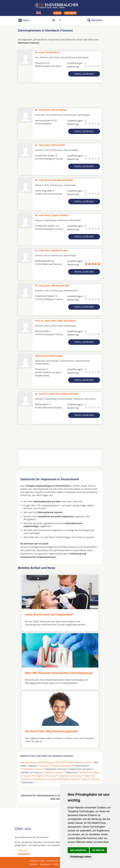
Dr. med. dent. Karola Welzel (51, 110)
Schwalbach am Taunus (44, 779)
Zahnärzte (97, 20)
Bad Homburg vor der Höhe (52, 762)
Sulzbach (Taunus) (90, 779)
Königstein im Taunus (45, 776)
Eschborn (45, 766)
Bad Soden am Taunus (80, 762)
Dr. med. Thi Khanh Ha (47, 52)
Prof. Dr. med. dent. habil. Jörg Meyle (55, 321)
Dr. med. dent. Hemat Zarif (50, 145)
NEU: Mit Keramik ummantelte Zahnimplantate (59, 673)
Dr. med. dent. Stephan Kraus (51, 250)
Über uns (23, 850)
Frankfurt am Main (62, 766)
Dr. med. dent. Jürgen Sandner (52, 215)
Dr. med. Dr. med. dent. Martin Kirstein (57, 394)
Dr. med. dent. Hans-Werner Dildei (54, 180)
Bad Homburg (28, 762)
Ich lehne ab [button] (98, 850)
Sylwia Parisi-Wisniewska (49, 356)
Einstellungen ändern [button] (81, 857)
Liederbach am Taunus (70, 776)
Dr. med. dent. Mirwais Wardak (52, 285)
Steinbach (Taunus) (68, 779)
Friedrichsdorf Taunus (32, 769)
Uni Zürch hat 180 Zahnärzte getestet (51, 731)
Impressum (45, 864)
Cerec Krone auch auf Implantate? (49, 614)
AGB (56, 864)
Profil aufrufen (84, 74)
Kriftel (83, 772)
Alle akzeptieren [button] (78, 850)
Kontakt (33, 864)
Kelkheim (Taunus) (53, 772)
